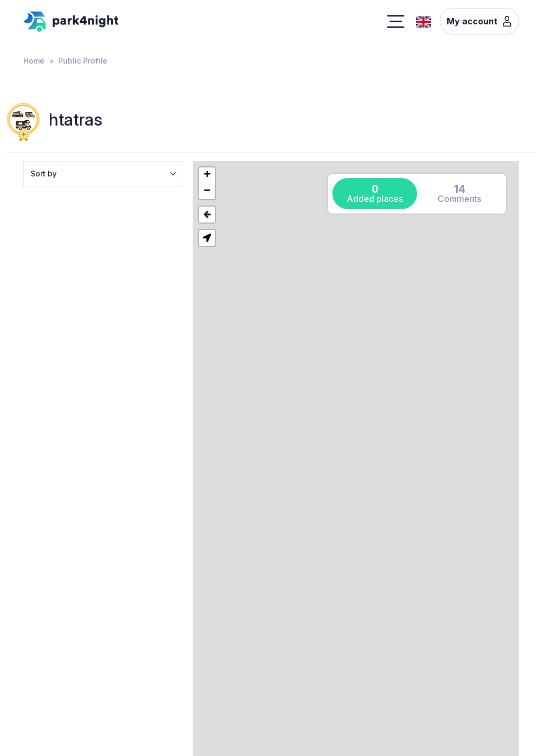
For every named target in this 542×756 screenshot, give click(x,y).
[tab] (375, 194)
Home (34, 61)
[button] (207, 175)
